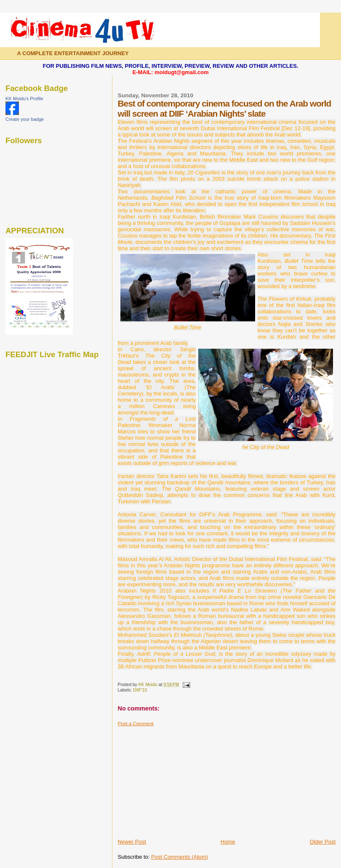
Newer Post (132, 842)
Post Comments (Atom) (180, 857)
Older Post (323, 842)
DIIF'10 (140, 690)
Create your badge (25, 119)
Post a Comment (136, 724)
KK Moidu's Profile (24, 99)
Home (228, 842)
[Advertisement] (181, 779)
